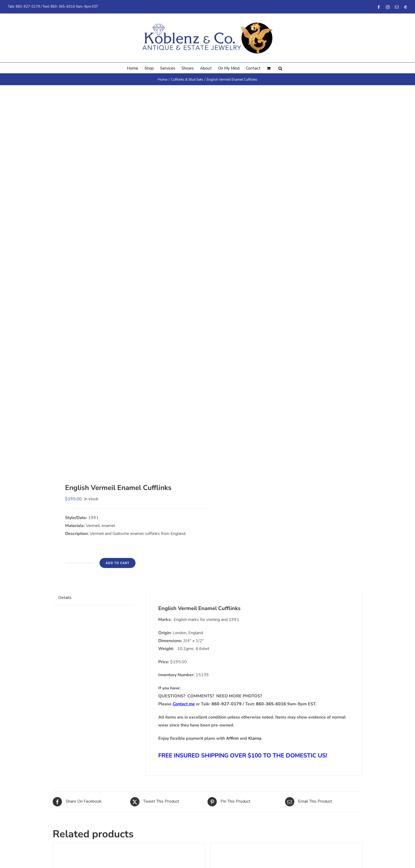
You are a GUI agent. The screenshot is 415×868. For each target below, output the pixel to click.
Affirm (232, 738)
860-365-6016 (63, 7)
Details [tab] (65, 598)
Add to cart (118, 563)
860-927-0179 (28, 7)
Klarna (255, 738)
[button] (280, 68)
